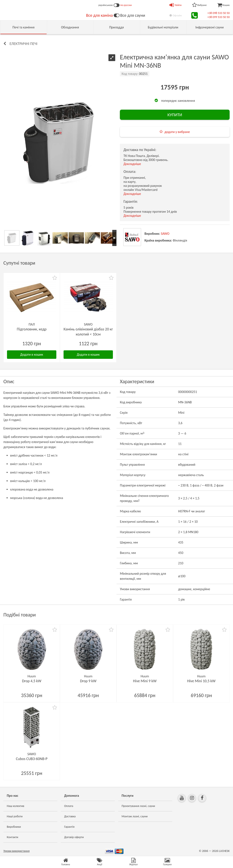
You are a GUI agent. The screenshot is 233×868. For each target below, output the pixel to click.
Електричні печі (24, 44)
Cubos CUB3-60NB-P (32, 759)
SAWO (165, 234)
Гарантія (69, 827)
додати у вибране (177, 132)
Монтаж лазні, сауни (135, 816)
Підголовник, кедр (32, 329)
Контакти (12, 837)
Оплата (69, 806)
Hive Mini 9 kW (145, 681)
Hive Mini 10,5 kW (201, 681)
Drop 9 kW (88, 681)
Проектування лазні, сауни (138, 806)
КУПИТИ (175, 115)
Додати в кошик (32, 354)
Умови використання (17, 851)
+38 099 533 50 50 (218, 17)
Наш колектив (16, 806)
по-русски (126, 5)
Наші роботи (15, 816)
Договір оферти (74, 837)
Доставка (70, 816)
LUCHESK (224, 851)
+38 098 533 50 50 (218, 13)
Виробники (14, 827)
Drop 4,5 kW (32, 681)
